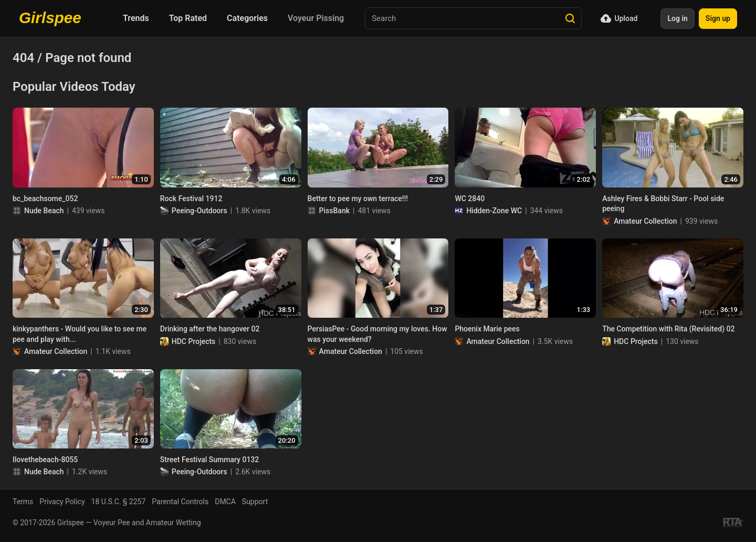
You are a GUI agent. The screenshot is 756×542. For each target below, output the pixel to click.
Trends (136, 18)
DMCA (225, 502)
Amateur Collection (645, 221)
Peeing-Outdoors (199, 211)
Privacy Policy (62, 502)
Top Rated (188, 18)
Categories (247, 18)
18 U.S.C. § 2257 (119, 502)
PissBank (334, 211)
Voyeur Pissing (316, 18)
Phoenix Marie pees (487, 329)
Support (255, 502)
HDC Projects (194, 341)
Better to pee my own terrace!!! (358, 199)
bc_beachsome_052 (45, 199)
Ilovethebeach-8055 (45, 460)
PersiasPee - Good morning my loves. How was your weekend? (377, 334)
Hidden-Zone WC (494, 211)
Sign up (718, 18)
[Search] (570, 18)
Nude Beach (44, 211)
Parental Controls (180, 502)
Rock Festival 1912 (191, 199)
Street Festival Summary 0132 (209, 460)
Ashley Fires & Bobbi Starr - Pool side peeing (663, 204)
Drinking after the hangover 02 (210, 329)
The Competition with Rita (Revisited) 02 (668, 329)
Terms (23, 502)
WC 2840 (470, 199)
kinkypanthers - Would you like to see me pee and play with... (80, 334)
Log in (677, 18)
